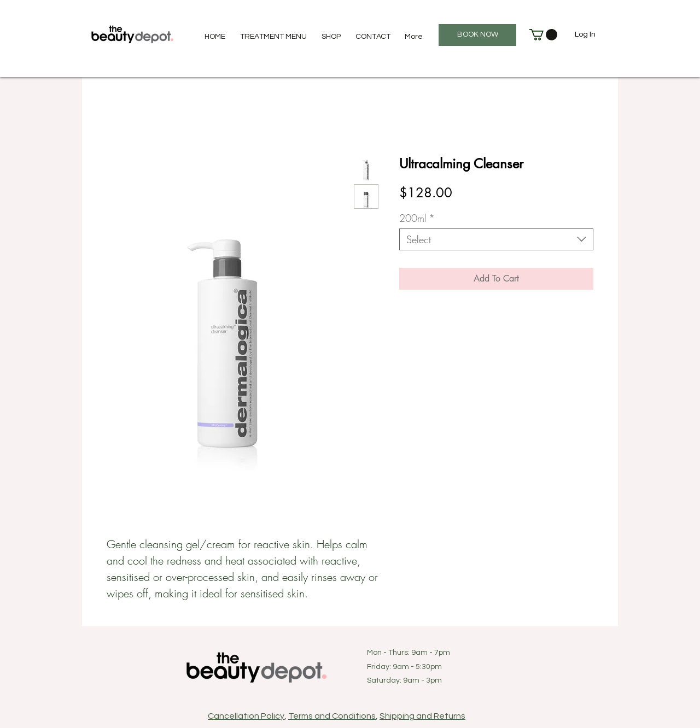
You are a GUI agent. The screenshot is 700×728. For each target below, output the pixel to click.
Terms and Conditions (332, 716)
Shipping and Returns (422, 716)
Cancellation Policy (246, 716)
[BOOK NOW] (477, 35)
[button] (543, 35)
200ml (417, 218)
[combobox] (496, 239)
